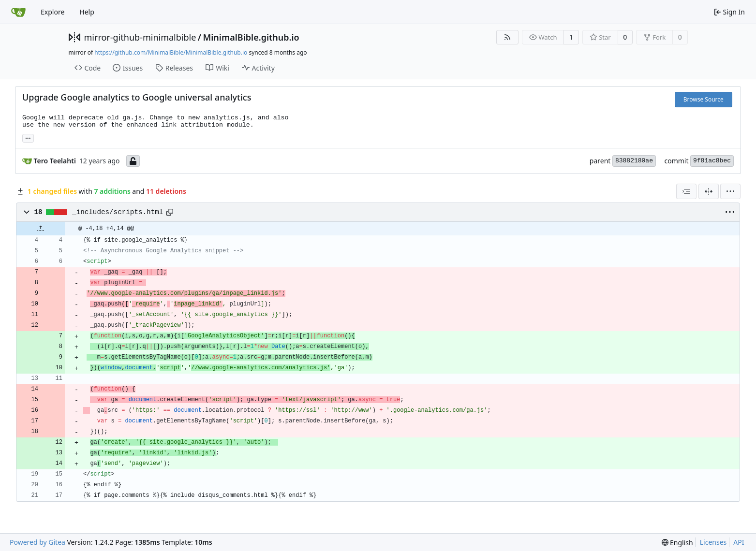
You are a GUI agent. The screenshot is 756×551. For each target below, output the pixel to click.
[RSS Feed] (507, 37)
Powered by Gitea (37, 542)
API (739, 542)
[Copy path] (170, 212)
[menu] (730, 191)
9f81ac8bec (712, 161)
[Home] (18, 12)
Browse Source (704, 99)
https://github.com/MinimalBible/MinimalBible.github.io (171, 52)
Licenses (713, 542)
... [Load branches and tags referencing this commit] (28, 137)
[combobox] (686, 191)
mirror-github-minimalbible (140, 37)
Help (87, 12)
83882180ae (634, 161)
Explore (52, 12)
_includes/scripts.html (118, 212)
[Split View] (709, 191)
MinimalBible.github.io (251, 37)
